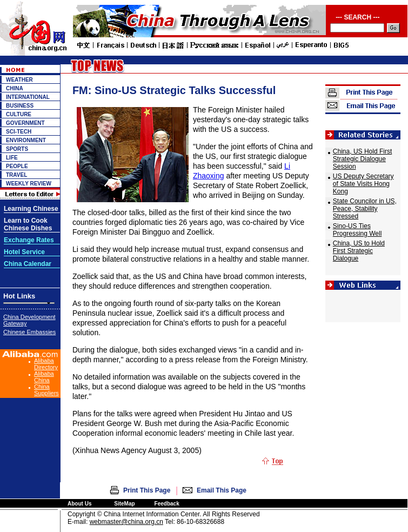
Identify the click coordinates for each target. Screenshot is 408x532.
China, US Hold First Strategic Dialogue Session (362, 159)
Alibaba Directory (46, 364)
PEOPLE (17, 166)
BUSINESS (20, 106)
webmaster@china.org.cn (126, 522)
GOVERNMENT (25, 123)
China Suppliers (46, 390)
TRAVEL (16, 175)
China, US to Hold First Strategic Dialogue (359, 251)
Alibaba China (44, 377)
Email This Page (222, 490)
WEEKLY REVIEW (29, 184)
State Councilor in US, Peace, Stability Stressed (365, 209)
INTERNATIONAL (28, 97)
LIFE (12, 158)
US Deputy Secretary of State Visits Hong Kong (363, 184)
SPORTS (17, 149)
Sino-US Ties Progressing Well (357, 230)
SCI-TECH (19, 132)
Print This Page (147, 490)
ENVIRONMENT (26, 140)
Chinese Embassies (29, 332)
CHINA (15, 88)
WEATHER (19, 80)
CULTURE (19, 114)
